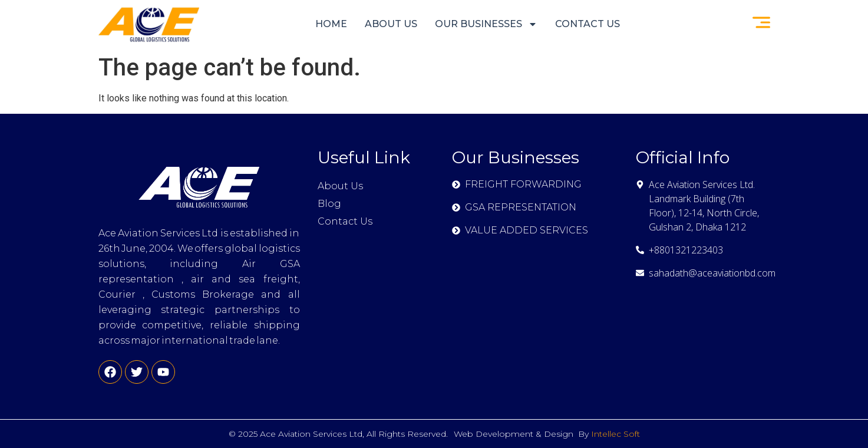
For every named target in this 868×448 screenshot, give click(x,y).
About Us (391, 24)
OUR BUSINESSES (486, 24)
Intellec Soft (615, 434)
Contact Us (588, 24)
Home (331, 24)
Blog (329, 204)
